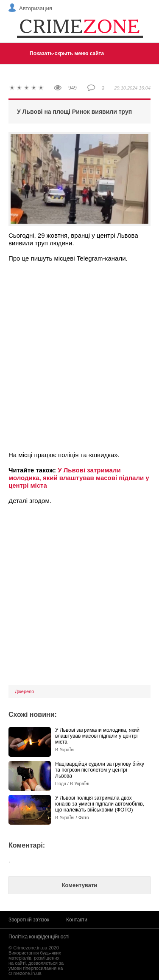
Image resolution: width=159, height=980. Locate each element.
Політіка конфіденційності (39, 937)
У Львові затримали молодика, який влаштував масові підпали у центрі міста (79, 478)
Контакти (77, 920)
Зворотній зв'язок (29, 920)
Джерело (24, 691)
